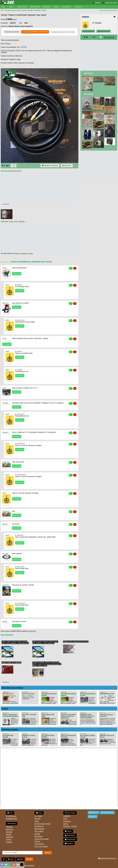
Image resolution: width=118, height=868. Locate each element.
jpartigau (5, 621)
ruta (16, 221)
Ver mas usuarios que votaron (11, 171)
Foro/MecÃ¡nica (11, 819)
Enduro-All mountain (42, 839)
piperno (4, 268)
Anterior (6, 204)
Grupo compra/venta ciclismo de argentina (10, 715)
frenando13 (6, 432)
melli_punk (5, 403)
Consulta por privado (12, 32)
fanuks (7, 285)
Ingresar (98, 3)
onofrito (20, 370)
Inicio (11, 859)
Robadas (9, 832)
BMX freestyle (39, 829)
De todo (37, 834)
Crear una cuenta (111, 3)
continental (5, 221)
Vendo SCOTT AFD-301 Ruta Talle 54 (76, 642)
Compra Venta (10, 10)
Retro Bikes (39, 836)
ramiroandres (6, 462)
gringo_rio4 (5, 303)
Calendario (10, 837)
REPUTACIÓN (109, 37)
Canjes (5, 709)
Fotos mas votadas (41, 846)
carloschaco (6, 585)
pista (12, 221)
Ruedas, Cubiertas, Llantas (37, 10)
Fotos (11, 7)
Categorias (67, 821)
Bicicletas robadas (10, 729)
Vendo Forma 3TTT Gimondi (11, 663)
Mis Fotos (88, 73)
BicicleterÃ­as (35, 7)
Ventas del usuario (104, 31)
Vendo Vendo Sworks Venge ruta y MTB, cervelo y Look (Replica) (45, 642)
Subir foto (94, 812)
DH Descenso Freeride (42, 824)
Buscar (66, 824)
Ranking (37, 841)
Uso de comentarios (27, 866)
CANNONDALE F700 (107, 694)
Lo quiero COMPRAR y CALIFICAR (35, 32)
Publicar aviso (107, 812)
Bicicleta (12, 824)
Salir (29, 859)
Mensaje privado (88, 31)
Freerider (9, 842)
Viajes (37, 821)
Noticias (9, 834)
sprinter (22, 221)
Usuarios (78, 7)
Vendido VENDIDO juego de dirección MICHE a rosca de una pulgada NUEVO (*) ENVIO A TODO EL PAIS (47, 664)
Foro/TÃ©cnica (11, 816)
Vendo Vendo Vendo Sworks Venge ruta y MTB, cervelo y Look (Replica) (15, 642)
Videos (56, 7)
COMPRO (67, 816)
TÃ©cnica (9, 827)
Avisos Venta (22, 7)
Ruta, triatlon (39, 831)
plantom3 (5, 524)
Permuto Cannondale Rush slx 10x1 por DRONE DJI (68, 716)
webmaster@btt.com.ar (107, 858)
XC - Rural (38, 816)
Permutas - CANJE (70, 826)
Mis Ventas (89, 94)
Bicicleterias (70, 835)
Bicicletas (47, 7)
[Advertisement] (36, 187)
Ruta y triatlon (21, 10)
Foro (3, 7)
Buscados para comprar (12, 688)
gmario (4, 338)
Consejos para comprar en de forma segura (63, 32)
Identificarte (32, 631)
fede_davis (5, 553)
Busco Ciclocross (28, 694)
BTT (2, 10)
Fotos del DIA (39, 844)
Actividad (98, 23)
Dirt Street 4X (39, 826)
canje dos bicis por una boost (106, 715)
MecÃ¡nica (10, 829)
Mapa (20, 859)
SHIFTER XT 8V (8, 694)
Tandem (9, 839)
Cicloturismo (66, 7)
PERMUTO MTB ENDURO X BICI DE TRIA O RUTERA (87, 716)
